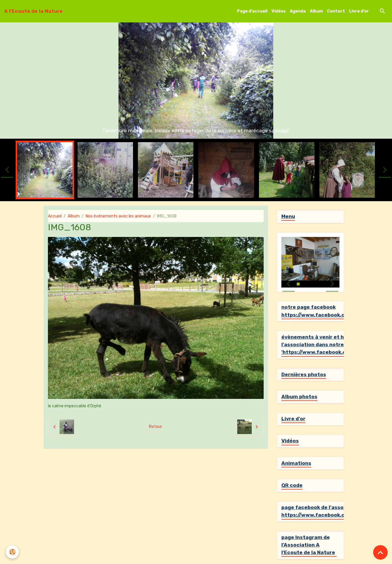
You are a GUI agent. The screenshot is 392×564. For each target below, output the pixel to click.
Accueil (55, 216)
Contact (336, 11)
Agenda (298, 11)
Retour (155, 427)
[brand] (33, 11)
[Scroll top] (380, 552)
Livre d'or (359, 11)
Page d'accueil (252, 11)
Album (316, 11)
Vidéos (279, 11)
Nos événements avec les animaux (118, 216)
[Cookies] (12, 552)
